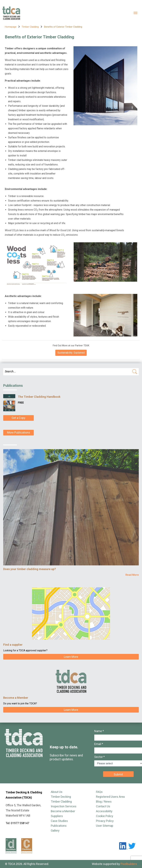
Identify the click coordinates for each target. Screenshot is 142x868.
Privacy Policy (105, 821)
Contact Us (103, 806)
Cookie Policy (105, 816)
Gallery (55, 831)
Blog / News (104, 801)
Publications (59, 826)
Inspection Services (64, 806)
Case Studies (59, 821)
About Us (57, 792)
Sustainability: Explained (71, 353)
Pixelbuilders (129, 864)
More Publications (19, 432)
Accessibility (104, 811)
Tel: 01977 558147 (17, 823)
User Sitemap (105, 826)
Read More (132, 575)
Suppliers (57, 816)
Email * (99, 744)
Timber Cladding (30, 27)
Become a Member (63, 811)
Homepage (11, 27)
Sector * (99, 757)
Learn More (71, 657)
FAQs (99, 792)
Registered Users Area (110, 797)
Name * (99, 731)
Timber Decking (61, 797)
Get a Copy (18, 418)
